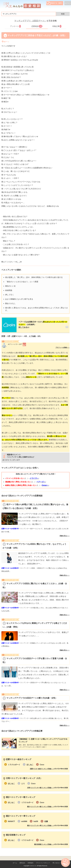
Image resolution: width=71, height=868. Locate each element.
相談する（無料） (55, 3)
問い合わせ (56, 861)
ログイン (68, 3)
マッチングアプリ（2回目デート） (30, 21)
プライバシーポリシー (43, 861)
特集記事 (57, 26)
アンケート (15, 26)
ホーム (15, 861)
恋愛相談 (37, 26)
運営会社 (22, 861)
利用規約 (31, 861)
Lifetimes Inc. (33, 863)
